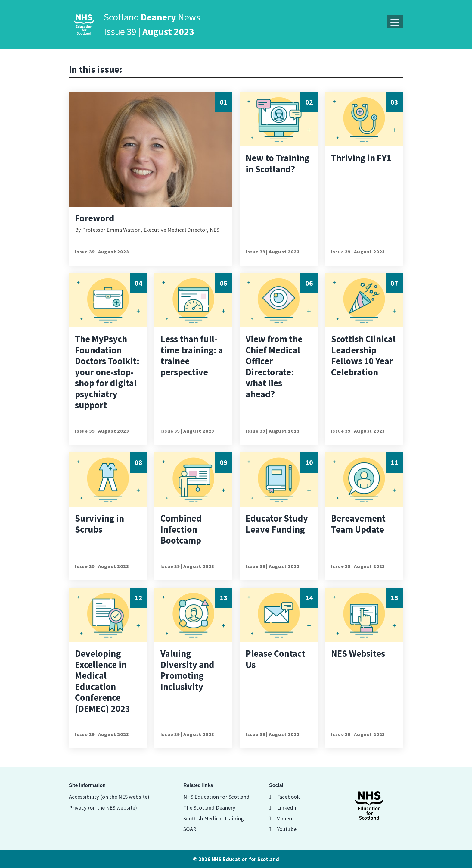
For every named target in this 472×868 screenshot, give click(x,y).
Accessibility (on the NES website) (109, 797)
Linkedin (283, 808)
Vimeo (281, 818)
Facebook (284, 797)
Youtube (283, 829)
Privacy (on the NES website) (103, 808)
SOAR (190, 829)
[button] (395, 22)
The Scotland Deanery (209, 808)
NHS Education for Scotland (216, 797)
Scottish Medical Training (214, 818)
